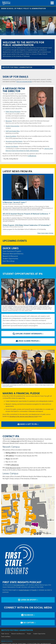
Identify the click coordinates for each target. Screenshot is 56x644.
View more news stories (45, 233)
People (29, 634)
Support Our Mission (12, 146)
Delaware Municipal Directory (13, 254)
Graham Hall (15, 441)
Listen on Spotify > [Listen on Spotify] (28, 600)
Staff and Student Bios (13, 131)
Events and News (6, 636)
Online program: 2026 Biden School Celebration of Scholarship (26, 225)
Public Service (5, 634)
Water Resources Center (13, 468)
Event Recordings (9, 261)
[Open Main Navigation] (52, 3)
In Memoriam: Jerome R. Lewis (14, 202)
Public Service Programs (13, 111)
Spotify (34, 590)
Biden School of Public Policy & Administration (24, 8)
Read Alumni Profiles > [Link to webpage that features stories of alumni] (28, 341)
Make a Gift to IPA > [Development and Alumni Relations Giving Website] (28, 424)
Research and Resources (18, 634)
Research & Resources (10, 256)
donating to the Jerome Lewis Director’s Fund (23, 416)
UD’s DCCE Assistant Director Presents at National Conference (26, 214)
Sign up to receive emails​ (24, 81)
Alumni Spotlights (11, 136)
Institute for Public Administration (17, 67)
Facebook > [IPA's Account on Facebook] (28, 615)
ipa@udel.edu (15, 465)
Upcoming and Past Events (14, 141)
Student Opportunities (12, 126)
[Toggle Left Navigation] (53, 67)
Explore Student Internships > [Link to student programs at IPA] (28, 334)
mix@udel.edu (32, 156)
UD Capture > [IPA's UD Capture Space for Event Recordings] (28, 623)
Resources (9, 121)
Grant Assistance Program (12, 251)
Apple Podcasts (24, 590)
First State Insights (19, 585)
